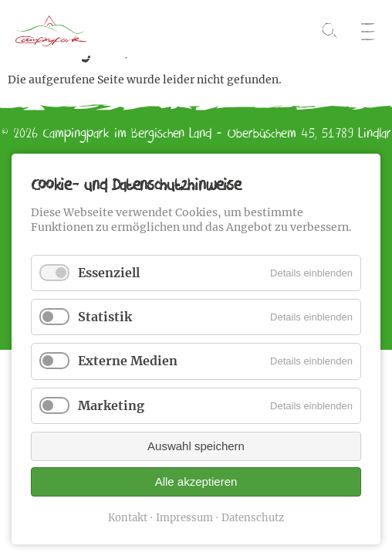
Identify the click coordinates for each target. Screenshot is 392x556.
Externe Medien (128, 361)
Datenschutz (253, 518)
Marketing (111, 405)
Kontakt (128, 518)
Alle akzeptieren (196, 481)
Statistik (105, 317)
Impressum (184, 518)
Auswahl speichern (196, 446)
